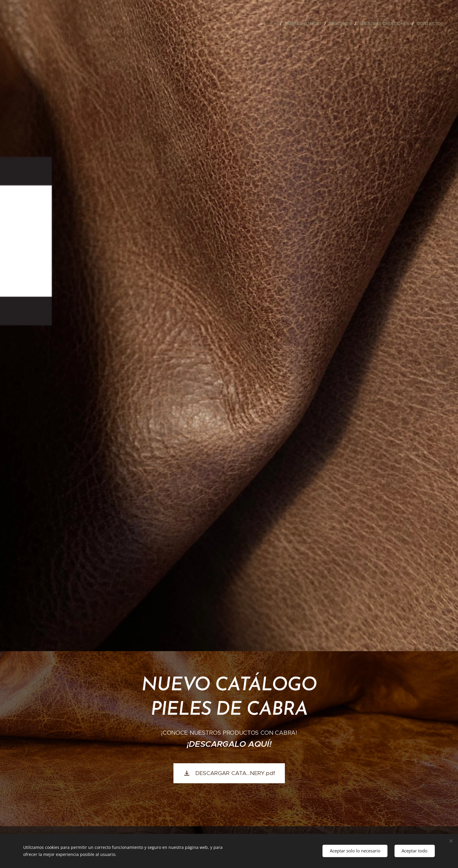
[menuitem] (272, 24)
